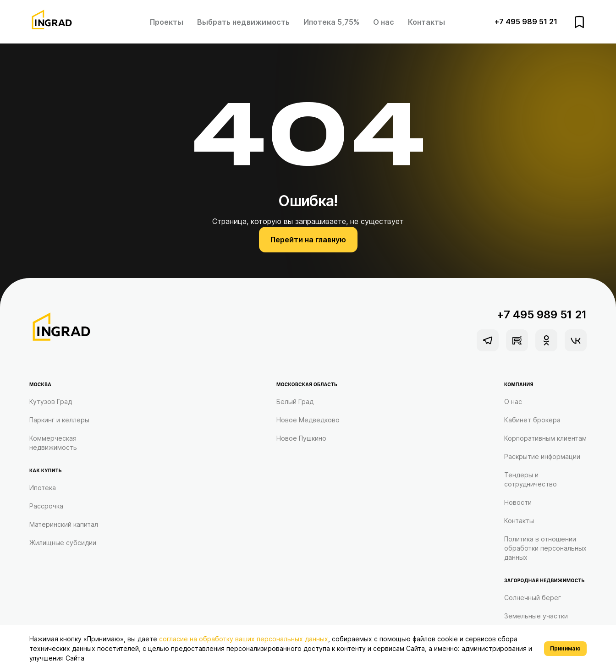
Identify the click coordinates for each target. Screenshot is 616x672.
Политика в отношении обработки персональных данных (545, 548)
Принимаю (565, 648)
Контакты (426, 22)
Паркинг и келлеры (59, 420)
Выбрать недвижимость (243, 22)
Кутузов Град (51, 402)
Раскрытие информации (542, 456)
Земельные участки (536, 616)
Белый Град (295, 402)
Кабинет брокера (532, 420)
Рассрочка (46, 506)
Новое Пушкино (301, 438)
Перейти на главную (308, 240)
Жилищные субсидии (63, 543)
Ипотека (43, 488)
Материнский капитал (64, 524)
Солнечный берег (533, 598)
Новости (518, 502)
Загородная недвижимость (544, 580)
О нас (384, 22)
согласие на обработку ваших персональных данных (244, 639)
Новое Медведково (308, 420)
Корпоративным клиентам (545, 438)
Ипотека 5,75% (331, 22)
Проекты (167, 22)
